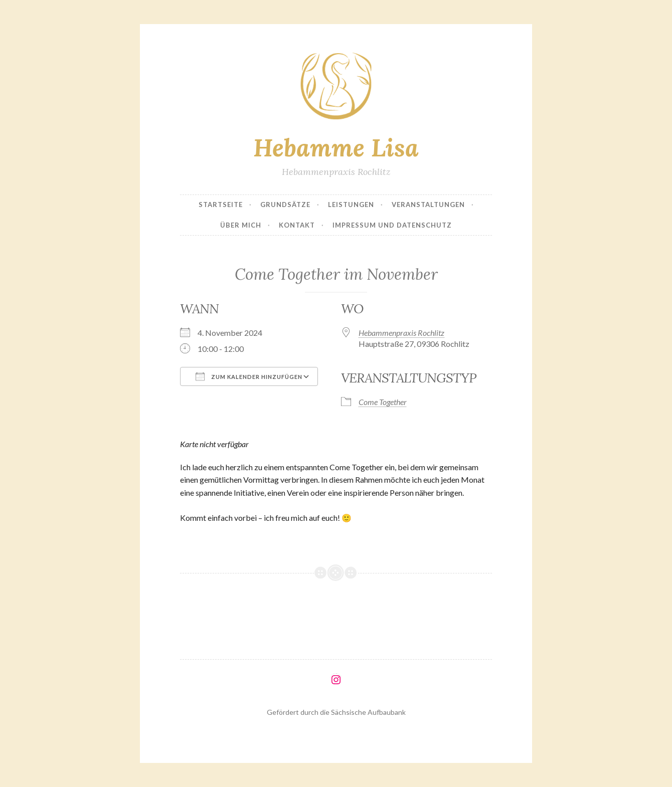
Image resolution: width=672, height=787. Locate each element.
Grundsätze (285, 205)
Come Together (383, 402)
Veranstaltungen (428, 205)
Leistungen (351, 205)
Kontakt (297, 225)
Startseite (221, 205)
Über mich (241, 225)
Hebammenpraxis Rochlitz (401, 333)
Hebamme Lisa (336, 147)
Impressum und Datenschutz (392, 225)
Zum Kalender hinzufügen (249, 376)
